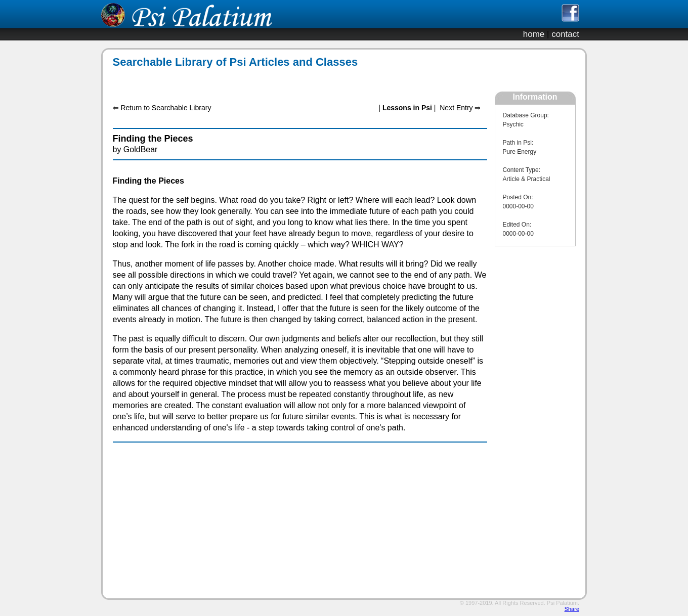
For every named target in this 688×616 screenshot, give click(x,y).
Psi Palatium (562, 603)
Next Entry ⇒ (460, 108)
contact (565, 34)
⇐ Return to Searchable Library (162, 108)
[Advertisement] (294, 80)
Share (572, 609)
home (534, 34)
